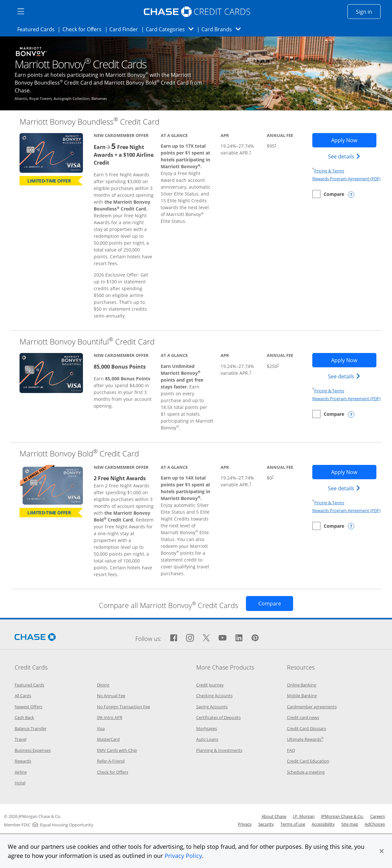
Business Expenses (33, 750)
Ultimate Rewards (305, 739)
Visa (101, 728)
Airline (21, 772)
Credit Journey (210, 685)
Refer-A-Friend (111, 761)
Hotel (20, 783)
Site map (350, 824)
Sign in (368, 11)
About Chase (274, 816)
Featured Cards (38, 29)
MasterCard (108, 739)
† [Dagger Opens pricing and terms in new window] (250, 152)
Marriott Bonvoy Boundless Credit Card (89, 122)
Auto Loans (207, 739)
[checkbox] (328, 194)
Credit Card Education (308, 761)
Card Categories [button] (172, 29)
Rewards (23, 761)
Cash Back (24, 717)
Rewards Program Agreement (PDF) (346, 179)
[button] (382, 851)
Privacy (245, 824)
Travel (20, 739)
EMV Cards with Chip (117, 750)
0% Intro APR (110, 717)
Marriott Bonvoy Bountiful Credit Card (87, 341)
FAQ (291, 750)
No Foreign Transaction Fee (123, 707)
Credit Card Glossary (307, 728)
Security (266, 824)
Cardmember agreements (312, 707)
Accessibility (323, 824)
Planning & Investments (219, 750)
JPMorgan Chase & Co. (342, 816)
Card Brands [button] (223, 29)
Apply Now (354, 140)
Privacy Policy (183, 856)
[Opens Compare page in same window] (270, 604)
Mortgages (207, 728)
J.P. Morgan (304, 816)
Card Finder (126, 29)
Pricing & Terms (329, 171)
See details (345, 156)
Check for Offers (84, 29)
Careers (378, 816)
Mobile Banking (302, 696)
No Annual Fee (111, 696)
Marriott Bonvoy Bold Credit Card (79, 453)
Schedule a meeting (306, 772)
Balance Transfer (31, 728)
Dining (103, 685)
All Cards (23, 696)
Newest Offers (28, 707)
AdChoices (375, 824)
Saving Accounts (212, 707)
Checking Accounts (214, 696)
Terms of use (293, 824)
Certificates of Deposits (218, 717)
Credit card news (303, 717)
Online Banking (302, 685)
